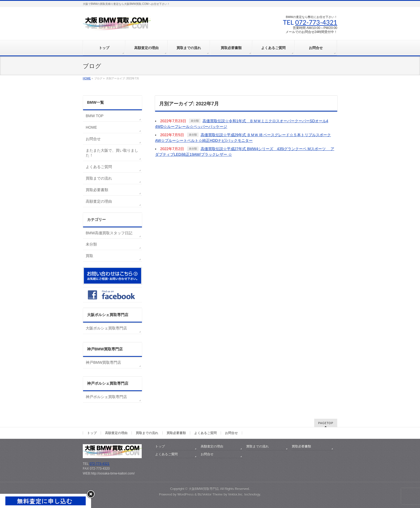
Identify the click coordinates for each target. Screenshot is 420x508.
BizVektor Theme (210, 494)
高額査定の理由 (99, 201)
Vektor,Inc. (236, 494)
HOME (91, 127)
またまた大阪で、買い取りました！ (112, 153)
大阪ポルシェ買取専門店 (106, 328)
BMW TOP (95, 116)
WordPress (185, 494)
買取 (89, 256)
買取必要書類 (97, 190)
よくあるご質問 (99, 167)
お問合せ (93, 139)
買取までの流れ (99, 178)
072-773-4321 (316, 22)
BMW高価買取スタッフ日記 (109, 233)
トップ (92, 433)
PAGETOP (326, 423)
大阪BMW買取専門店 (204, 489)
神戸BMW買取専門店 (103, 362)
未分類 (195, 121)
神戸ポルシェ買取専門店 (106, 397)
